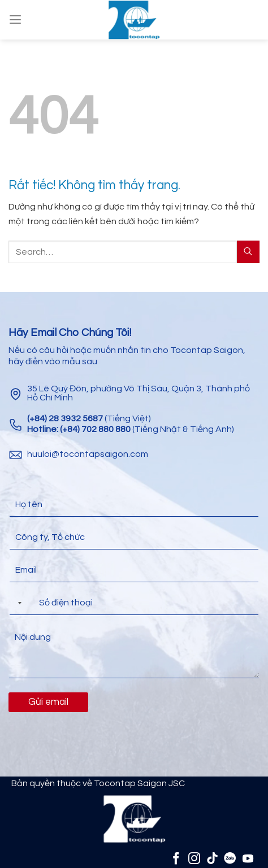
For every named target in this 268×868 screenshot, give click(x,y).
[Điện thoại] (134, 603)
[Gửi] (248, 252)
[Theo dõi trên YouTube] (248, 858)
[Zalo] (230, 858)
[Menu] (15, 19)
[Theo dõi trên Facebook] (176, 858)
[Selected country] (18, 603)
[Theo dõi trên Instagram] (194, 858)
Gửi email (48, 702)
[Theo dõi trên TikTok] (212, 858)
